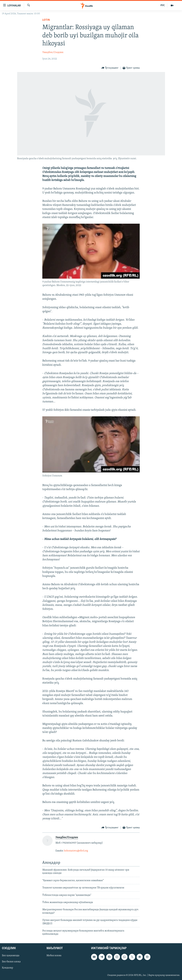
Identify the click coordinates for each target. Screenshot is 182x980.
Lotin (46, 20)
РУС (163, 5)
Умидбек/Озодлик (53, 52)
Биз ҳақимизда (11, 956)
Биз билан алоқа (11, 962)
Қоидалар (8, 968)
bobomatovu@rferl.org (76, 851)
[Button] (110, 68)
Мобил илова (54, 956)
